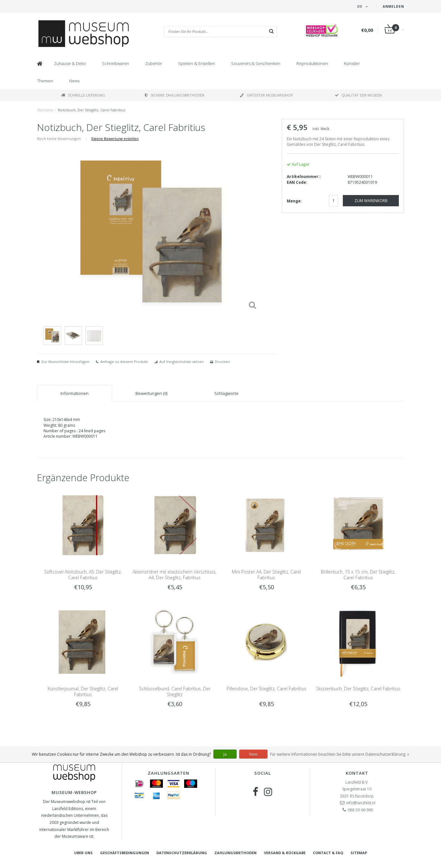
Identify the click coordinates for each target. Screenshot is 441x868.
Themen (45, 81)
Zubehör (154, 63)
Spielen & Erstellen (197, 63)
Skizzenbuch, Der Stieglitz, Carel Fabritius (358, 689)
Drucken (222, 362)
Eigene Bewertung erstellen (115, 139)
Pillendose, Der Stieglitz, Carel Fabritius (267, 689)
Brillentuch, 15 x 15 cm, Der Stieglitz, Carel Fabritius (358, 575)
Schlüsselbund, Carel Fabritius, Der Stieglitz (175, 691)
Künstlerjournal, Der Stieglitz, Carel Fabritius (83, 691)
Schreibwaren (116, 63)
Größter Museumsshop (266, 95)
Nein (253, 754)
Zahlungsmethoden (235, 853)
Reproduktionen (312, 63)
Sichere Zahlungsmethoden (175, 95)
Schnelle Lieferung (83, 95)
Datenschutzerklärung (182, 853)
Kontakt (357, 773)
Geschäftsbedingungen (125, 853)
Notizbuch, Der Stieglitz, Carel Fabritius (92, 110)
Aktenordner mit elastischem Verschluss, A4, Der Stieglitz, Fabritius (175, 575)
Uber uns (83, 853)
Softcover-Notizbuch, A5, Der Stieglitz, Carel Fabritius (83, 575)
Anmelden (393, 6)
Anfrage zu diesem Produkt (124, 362)
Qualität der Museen (358, 95)
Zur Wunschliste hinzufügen (65, 362)
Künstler (352, 63)
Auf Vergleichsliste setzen (182, 362)
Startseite (45, 110)
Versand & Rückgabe (285, 853)
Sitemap (359, 853)
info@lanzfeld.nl (361, 803)
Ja (225, 754)
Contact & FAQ (328, 853)
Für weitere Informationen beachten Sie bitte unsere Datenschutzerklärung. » (340, 754)
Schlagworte (226, 393)
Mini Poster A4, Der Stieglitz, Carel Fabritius (266, 575)
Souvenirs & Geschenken (256, 63)
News (74, 81)
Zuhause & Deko (70, 63)
